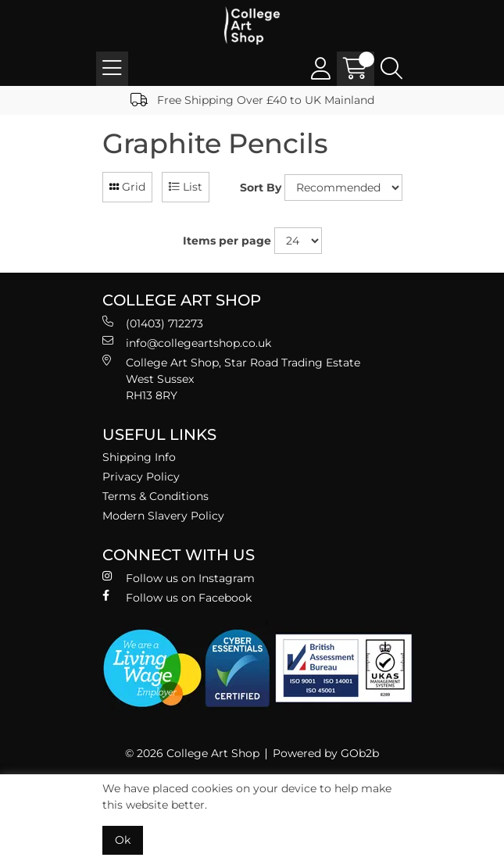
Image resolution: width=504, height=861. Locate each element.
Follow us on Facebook (177, 597)
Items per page (227, 241)
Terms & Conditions (155, 496)
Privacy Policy (141, 477)
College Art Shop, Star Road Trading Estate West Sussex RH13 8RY (231, 379)
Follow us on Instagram (179, 578)
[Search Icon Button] (391, 69)
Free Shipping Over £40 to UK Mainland (252, 100)
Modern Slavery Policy (163, 516)
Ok (123, 840)
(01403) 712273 (153, 323)
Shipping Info (139, 457)
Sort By (261, 188)
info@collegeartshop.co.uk (187, 343)
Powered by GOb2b (326, 753)
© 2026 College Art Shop (192, 753)
